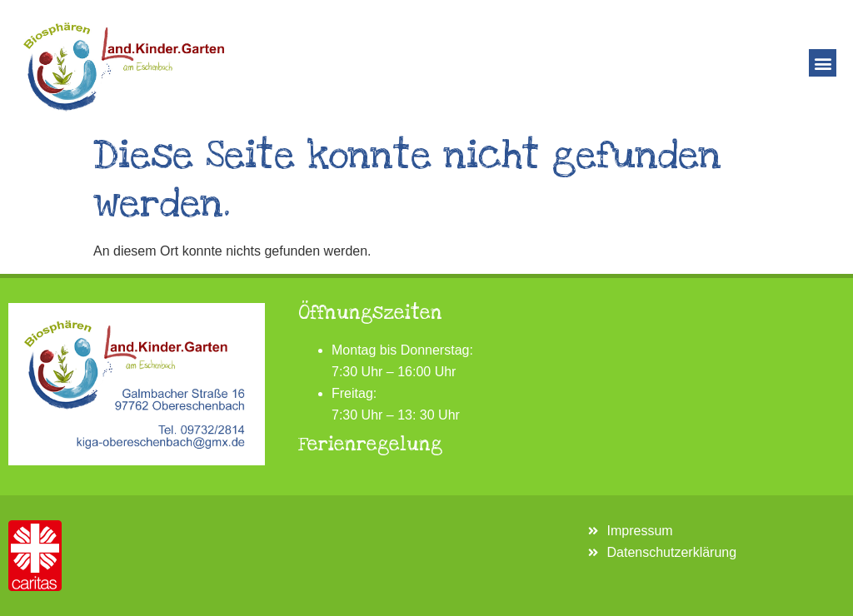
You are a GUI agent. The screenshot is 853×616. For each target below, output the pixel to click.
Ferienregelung (370, 445)
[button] (823, 63)
